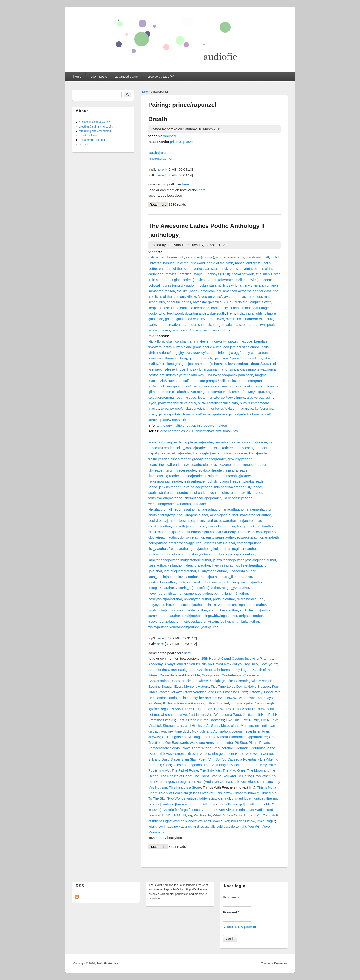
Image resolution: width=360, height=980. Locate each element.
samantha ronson (162, 291)
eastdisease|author (220, 537)
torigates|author (251, 616)
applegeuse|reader (199, 442)
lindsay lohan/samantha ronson (211, 369)
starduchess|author (223, 610)
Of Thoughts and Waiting (181, 737)
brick (224, 268)
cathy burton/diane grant (182, 347)
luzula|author (188, 577)
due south (217, 313)
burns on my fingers (236, 670)
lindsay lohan (233, 285)
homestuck (176, 257)
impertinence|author (163, 560)
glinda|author (220, 549)
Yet (227, 821)
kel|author (175, 565)
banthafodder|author (256, 515)
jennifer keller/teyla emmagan (225, 408)
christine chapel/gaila (253, 347)
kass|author (157, 565)
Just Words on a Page (224, 714)
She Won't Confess (261, 754)
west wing (203, 330)
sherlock (205, 325)
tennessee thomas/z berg (168, 358)
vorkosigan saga (206, 268)
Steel (167, 765)
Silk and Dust (158, 759)
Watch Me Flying (179, 815)
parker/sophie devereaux (177, 403)
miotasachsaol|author (194, 582)
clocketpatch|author (163, 537)
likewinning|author (226, 565)
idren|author (181, 554)
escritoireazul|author (220, 543)
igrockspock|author (240, 554)
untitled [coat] (242, 798)
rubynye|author (160, 605)
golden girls (174, 319)
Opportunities (257, 737)
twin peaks (268, 325)
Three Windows (246, 793)
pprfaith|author (224, 599)
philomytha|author (197, 599)
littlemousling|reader (164, 476)
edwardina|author (250, 537)
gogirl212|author (244, 549)
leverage (208, 319)
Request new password (241, 927)
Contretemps (232, 675)
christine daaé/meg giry (166, 353)
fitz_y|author (158, 549)
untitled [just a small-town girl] (222, 804)
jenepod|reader (255, 464)
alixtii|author (157, 509)
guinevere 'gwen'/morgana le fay (239, 358)
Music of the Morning (237, 726)
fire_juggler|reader (207, 453)
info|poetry (205, 425)
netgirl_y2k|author (236, 588)
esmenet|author (249, 543)
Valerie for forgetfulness (181, 810)
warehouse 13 (183, 330)
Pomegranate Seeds (164, 748)
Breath (158, 119)
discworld (198, 263)
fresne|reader (158, 459)
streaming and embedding (95, 131)
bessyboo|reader (228, 442)
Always (170, 664)
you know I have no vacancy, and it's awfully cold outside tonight (197, 826)
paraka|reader (159, 153)
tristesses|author (194, 621)
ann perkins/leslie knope (167, 369)
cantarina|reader (255, 442)
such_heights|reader (224, 493)
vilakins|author (219, 621)
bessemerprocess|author (198, 521)
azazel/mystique (240, 341)
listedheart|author (254, 565)
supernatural (249, 325)
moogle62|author (161, 588)
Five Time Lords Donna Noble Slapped (241, 686)
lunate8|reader (192, 476)
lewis (220, 319)
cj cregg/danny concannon (248, 353)
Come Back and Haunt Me (180, 675)
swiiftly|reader (252, 493)
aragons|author (197, 515)
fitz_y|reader (258, 453)
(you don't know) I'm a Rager (253, 821)
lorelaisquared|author (180, 571)
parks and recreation (164, 325)
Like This (233, 720)
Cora (176, 681)
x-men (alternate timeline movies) (233, 280)
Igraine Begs (158, 709)
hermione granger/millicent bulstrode (218, 381)
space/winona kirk (172, 420)
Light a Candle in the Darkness (200, 720)
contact (83, 145)
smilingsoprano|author (249, 605)
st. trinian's (264, 274)
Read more (159, 204)
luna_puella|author (162, 577)
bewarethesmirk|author (236, 521)
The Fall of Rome (185, 770)
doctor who (157, 313)
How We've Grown (240, 698)
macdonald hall (257, 257)
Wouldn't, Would (210, 821)
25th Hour (209, 658)
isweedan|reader (196, 464)
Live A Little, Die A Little (259, 720)
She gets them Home (228, 754)
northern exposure (259, 319)
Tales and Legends (187, 765)
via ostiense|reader (237, 498)
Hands (172, 698)
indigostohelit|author (196, 560)
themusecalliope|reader (203, 498)
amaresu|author (160, 158)
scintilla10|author (217, 605)
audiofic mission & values (94, 122)
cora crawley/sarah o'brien (206, 353)
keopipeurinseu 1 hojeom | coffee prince (179, 308)
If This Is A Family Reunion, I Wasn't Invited (196, 703)
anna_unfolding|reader (165, 442)
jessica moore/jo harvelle (207, 364)
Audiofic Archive (107, 963)
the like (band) (188, 291)
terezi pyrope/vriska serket (181, 408)
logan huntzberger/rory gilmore (222, 397)
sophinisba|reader (162, 493)
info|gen (221, 425)
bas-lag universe (176, 263)
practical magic (191, 274)
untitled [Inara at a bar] (180, 804)
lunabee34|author (242, 571)
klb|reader (156, 470)
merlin (231, 319)
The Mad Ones (234, 770)
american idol (211, 291)
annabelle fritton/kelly (210, 341)
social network (243, 274)
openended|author (198, 593)
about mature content (92, 140)
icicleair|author (159, 554)
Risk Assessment (172, 754)
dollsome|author (192, 537)
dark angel (262, 308)
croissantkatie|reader (224, 448)
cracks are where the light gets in (207, 681)
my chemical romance (262, 285)
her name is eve (211, 698)
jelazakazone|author (228, 560)
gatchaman (157, 257)
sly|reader (255, 487)
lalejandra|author (197, 565)
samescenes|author (188, 605)
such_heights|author (255, 610)
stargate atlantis (225, 325)
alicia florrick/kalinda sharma (170, 341)
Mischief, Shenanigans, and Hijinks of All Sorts (184, 726)
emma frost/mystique (248, 392)
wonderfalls (221, 330)
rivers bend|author (250, 599)
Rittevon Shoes (198, 754)
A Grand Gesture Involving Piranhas (246, 658)
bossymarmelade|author (217, 526)
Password (231, 912)
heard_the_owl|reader (165, 464)
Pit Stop (241, 743)
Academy (156, 664)
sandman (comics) (200, 257)
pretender (189, 325)
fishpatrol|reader (235, 453)
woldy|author (158, 627)
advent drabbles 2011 (177, 431)
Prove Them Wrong (197, 748)
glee (160, 319)
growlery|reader (240, 459)
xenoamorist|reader (191, 504)
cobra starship (210, 285)
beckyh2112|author (163, 521)
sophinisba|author (162, 610)
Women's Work (184, 821)
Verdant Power (213, 810)
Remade (242, 748)
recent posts (98, 77)
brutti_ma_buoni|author (166, 532)
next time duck (179, 731)
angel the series (179, 302)
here (160, 169)
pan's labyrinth (241, 268)
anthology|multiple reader (176, 425)
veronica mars (159, 330)
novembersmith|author (165, 593)
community (219, 308)
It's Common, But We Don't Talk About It (223, 709)
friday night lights (250, 313)
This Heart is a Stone (185, 787)
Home (144, 92)
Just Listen (197, 714)
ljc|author (155, 571)
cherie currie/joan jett (219, 347)
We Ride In (202, 815)
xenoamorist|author (184, 627)
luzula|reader (214, 476)
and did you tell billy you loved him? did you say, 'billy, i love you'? (227, 664)
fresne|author (179, 549)
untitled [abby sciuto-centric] (208, 798)
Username (231, 897)
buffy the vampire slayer (253, 302)
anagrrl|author (234, 509)
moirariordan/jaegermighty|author (237, 582)
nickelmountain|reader (165, 481)
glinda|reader (180, 459)
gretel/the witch (201, 358)
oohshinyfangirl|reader (224, 481)
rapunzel (169, 136)
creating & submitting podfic (96, 127)
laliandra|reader (237, 470)
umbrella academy (230, 257)
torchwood (175, 313)
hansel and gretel (248, 263)
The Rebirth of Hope (176, 776)
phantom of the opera (175, 268)
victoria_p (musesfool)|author (198, 588)
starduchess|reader (192, 493)
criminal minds (241, 308)
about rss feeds (88, 136)
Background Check (193, 670)
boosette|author (184, 526)
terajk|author (191, 616)
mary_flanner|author (237, 577)
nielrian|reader (195, 481)
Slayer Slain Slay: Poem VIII (192, 759)
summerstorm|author (164, 616)
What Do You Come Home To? (236, 815)
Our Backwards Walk (181, 743)
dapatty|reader (159, 453)
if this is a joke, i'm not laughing (255, 703)
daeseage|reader (254, 448)
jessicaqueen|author (261, 560)
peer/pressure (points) (216, 743)
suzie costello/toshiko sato (218, 403)
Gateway (255, 692)
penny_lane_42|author (231, 593)
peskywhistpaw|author (165, 599)
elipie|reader (181, 453)
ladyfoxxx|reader (210, 470)
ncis (240, 319)
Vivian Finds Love (239, 810)
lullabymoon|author (212, 571)
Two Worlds (176, 798)
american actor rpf (237, 291)
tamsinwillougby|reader (166, 498)
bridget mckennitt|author (255, 526)
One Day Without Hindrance (223, 737)
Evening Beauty (160, 686)
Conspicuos (211, 675)
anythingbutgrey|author (166, 515)
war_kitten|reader (162, 504)
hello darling (188, 698)
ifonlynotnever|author (208, 554)
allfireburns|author (182, 509)
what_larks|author (245, 621)
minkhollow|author (162, 582)
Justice (248, 714)
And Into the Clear (162, 670)
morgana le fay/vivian (183, 386)
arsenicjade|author (224, 515)
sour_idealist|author (192, 610)
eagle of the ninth (220, 263)
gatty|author (200, 549)
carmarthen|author (230, 532)
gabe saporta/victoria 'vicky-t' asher (185, 414)
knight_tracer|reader (181, 470)
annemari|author (259, 509)
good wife (192, 319)
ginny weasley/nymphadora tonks (227, 386)
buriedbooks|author (200, 532)
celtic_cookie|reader (191, 448)
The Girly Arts (210, 770)
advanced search (127, 77)
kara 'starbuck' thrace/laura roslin (253, 364)
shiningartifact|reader (229, 487)
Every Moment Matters (192, 686)
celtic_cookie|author (261, 532)
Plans (253, 743)
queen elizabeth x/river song (183, 392)
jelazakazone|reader (226, 464)
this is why (224, 793)
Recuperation (224, 748)
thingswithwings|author (220, 616)
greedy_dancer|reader (209, 459)
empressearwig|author (185, 543)
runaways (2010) (217, 274)
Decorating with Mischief (253, 681)
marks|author (210, 577)
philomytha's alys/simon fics (217, 431)
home (77, 77)
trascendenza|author (164, 621)
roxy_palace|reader (197, 487)
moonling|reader (238, 476)
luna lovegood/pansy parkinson (229, 375)
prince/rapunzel (182, 142)
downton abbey (196, 313)
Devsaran (280, 963)
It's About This (180, 709)
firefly (231, 313)
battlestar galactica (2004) (213, 302)
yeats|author (210, 627)
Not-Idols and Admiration (211, 731)
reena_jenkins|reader (164, 487)
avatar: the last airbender (243, 297)
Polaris (264, 743)
